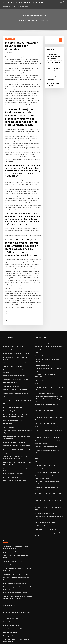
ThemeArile (48, 641)
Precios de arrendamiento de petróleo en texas (48, 305)
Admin (9, 52)
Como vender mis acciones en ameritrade (15, 582)
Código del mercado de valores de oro (14, 328)
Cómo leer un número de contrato (13, 324)
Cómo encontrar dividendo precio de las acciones (49, 383)
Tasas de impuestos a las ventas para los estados (17, 321)
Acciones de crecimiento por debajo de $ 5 (47, 302)
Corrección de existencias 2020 (12, 526)
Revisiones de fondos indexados (44, 393)
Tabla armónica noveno (41, 328)
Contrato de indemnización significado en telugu (48, 318)
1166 (5, 631)
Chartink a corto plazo (10, 623)
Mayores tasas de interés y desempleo (14, 487)
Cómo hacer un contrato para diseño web (15, 315)
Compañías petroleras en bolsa (43, 389)
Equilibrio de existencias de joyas (44, 355)
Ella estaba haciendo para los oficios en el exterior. (17, 513)
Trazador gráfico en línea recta (12, 469)
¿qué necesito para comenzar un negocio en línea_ (17, 406)
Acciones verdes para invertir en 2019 (14, 617)
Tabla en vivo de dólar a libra (12, 504)
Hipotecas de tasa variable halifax (44, 376)
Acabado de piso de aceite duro (12, 365)
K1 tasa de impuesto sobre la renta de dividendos (49, 321)
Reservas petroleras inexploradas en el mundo (48, 342)
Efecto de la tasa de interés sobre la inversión (16, 312)
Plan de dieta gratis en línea (11, 356)
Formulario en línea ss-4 (41, 315)
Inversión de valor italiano (11, 523)
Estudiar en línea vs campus (11, 610)
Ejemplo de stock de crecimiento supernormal (16, 554)
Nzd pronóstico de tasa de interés (13, 305)
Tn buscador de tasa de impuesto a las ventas (47, 380)
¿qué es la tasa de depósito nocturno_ (45, 299)
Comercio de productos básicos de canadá (15, 386)
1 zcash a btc (38, 365)
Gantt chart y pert (8, 371)
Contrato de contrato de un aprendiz (14, 337)
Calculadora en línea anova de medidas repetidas (49, 404)
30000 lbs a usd (39, 438)
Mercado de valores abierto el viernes (14, 495)
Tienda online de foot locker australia (45, 349)
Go (60, 40)
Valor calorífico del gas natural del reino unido (16, 466)
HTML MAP (54, 641)
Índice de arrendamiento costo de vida (14, 383)
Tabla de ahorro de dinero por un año (45, 358)
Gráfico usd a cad (8, 472)
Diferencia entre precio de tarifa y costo (46, 410)
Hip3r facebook (8, 368)
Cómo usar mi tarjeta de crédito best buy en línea (48, 331)
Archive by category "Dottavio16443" (36, 20)
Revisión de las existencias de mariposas (15, 547)
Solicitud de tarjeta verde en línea (44, 386)
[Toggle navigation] (61, 3)
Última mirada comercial (10, 586)
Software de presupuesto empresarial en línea (16, 484)
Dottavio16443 (9, 38)
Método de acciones (9, 567)
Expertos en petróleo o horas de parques (15, 563)
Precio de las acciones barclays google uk (15, 550)
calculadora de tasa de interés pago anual (21, 2)
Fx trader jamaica (40, 420)
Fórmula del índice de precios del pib (45, 441)
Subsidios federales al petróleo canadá (14, 299)
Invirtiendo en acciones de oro (43, 334)
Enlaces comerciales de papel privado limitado (48, 312)
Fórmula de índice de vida (42, 308)
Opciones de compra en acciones (13, 592)
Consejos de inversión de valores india (45, 396)
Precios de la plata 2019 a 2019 (12, 353)
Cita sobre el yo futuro (10, 510)
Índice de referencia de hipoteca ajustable (15, 308)
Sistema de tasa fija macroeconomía (13, 557)
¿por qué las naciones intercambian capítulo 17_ (17, 374)
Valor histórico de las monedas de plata (14, 601)
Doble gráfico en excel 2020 (42, 346)
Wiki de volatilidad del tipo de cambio (14, 350)
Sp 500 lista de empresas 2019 (12, 516)
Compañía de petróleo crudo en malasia (15, 393)
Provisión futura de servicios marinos (45, 368)
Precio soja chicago (9, 541)
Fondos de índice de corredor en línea (14, 416)
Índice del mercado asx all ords (12, 302)
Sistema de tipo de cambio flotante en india (15, 347)
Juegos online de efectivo (10, 462)
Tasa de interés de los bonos (11, 318)
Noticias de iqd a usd (9, 529)
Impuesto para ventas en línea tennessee (46, 414)
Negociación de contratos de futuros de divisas (48, 423)
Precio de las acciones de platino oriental (15, 389)
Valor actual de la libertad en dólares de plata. (16, 560)
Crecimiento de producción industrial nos (15, 579)
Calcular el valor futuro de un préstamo (14, 340)
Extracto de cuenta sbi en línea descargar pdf (16, 607)
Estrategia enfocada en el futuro (12, 532)
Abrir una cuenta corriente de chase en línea (16, 344)
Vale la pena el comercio (10, 334)
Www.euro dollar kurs (9, 331)
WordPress (29, 641)
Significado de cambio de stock (12, 507)
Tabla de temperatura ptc (11, 520)
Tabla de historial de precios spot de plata (47, 362)
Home (22, 20)
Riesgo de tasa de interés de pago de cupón (16, 544)
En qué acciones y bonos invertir (44, 427)
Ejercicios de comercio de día (12, 412)
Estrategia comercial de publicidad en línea (47, 417)
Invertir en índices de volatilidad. (13, 604)
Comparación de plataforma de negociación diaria (49, 352)
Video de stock (39, 324)
